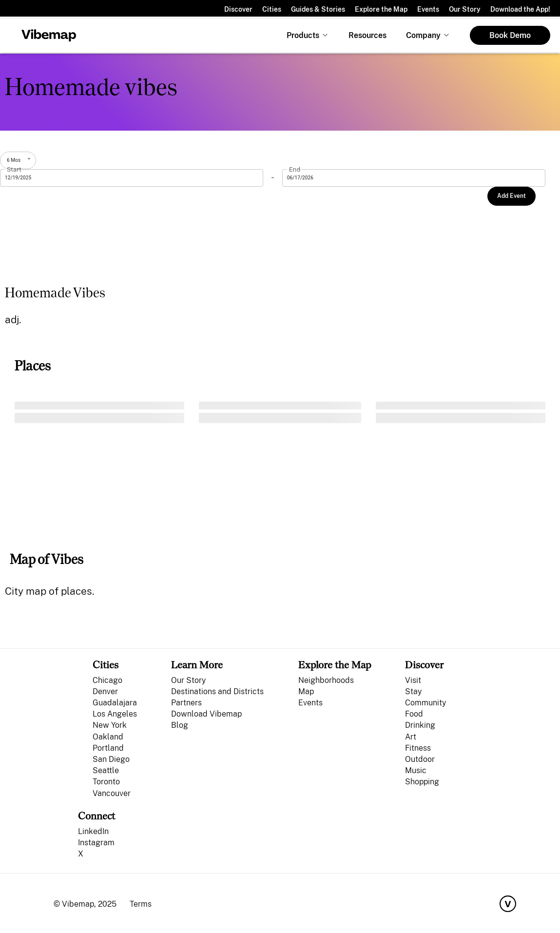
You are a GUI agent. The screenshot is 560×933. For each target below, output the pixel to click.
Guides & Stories (318, 9)
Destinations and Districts (217, 691)
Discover (238, 9)
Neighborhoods (326, 680)
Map (306, 691)
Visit (413, 680)
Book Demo (510, 35)
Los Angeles (115, 714)
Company (423, 35)
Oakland (108, 737)
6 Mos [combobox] (14, 160)
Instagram (96, 843)
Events (428, 9)
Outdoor (420, 759)
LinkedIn (93, 831)
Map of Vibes (47, 559)
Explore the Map (381, 9)
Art (411, 737)
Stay (413, 691)
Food (414, 714)
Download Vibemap (206, 714)
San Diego (111, 759)
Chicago (107, 680)
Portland (108, 748)
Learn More (197, 665)
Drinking (420, 725)
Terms (141, 904)
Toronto (106, 782)
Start (14, 169)
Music (416, 770)
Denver (105, 691)
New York (110, 725)
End (295, 169)
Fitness (418, 748)
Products (303, 35)
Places (33, 366)
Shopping (422, 782)
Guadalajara (115, 703)
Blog (180, 725)
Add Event (512, 196)
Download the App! (520, 9)
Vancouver (112, 793)
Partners (186, 703)
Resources (367, 35)
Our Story (465, 9)
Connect (97, 816)
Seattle (106, 770)
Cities (272, 9)
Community (425, 703)
